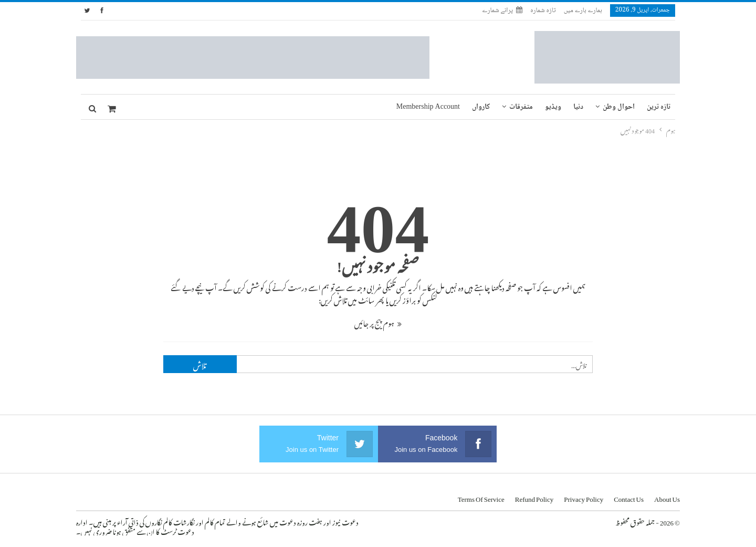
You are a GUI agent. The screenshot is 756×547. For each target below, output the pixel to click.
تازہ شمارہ (543, 11)
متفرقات (521, 107)
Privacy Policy (584, 497)
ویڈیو (553, 107)
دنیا (578, 107)
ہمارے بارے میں (583, 11)
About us (667, 497)
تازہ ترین (659, 107)
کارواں (481, 107)
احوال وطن (619, 107)
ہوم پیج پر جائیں (378, 322)
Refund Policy (534, 497)
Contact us (629, 497)
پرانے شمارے (502, 11)
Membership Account (428, 107)
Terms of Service (481, 497)
